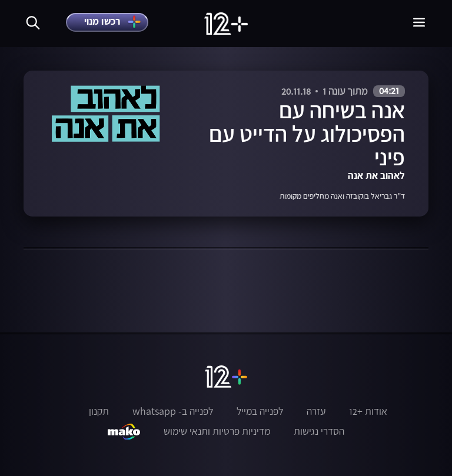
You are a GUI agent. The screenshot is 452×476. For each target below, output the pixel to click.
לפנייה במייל (260, 411)
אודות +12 (368, 411)
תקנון (99, 411)
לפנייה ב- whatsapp (173, 411)
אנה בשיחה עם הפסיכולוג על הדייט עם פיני (307, 134)
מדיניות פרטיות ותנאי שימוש (217, 431)
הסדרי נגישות (319, 431)
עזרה (316, 411)
